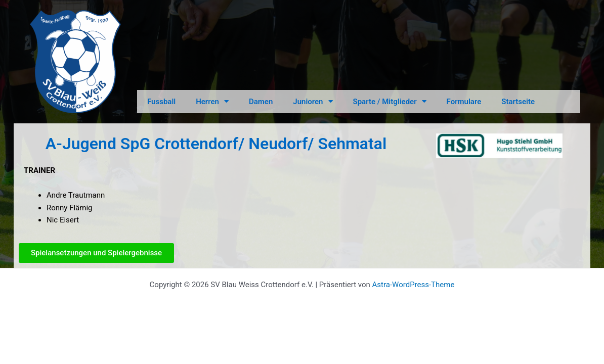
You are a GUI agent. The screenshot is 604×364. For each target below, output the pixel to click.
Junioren (313, 101)
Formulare (464, 102)
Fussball (161, 102)
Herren (212, 101)
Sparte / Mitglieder (390, 101)
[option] (499, 146)
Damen (261, 102)
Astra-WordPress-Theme (414, 285)
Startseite (518, 102)
